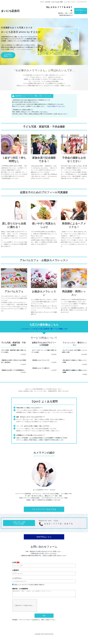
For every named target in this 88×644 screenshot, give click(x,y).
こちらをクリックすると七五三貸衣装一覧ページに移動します (44, 329)
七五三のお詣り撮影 (57, 2)
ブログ (42, 2)
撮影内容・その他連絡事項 (20, 589)
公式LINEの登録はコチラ (8, 55)
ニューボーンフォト (70, 2)
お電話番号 (16, 570)
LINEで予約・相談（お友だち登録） (19, 523)
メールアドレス (17, 578)
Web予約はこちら (81, 11)
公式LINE (48, 2)
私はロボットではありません (23, 607)
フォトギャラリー (82, 2)
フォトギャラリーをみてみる (44, 509)
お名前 (14, 562)
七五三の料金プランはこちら (56, 106)
